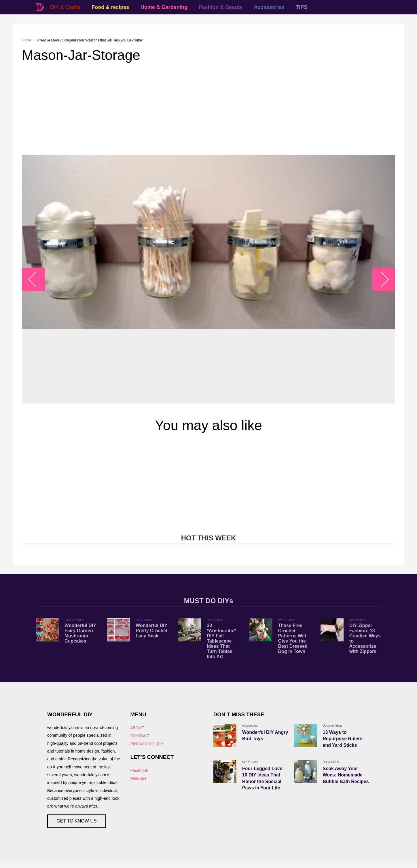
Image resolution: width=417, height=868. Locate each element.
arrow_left (36, 279)
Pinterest (138, 778)
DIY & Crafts (65, 7)
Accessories (269, 7)
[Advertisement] (195, 109)
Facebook (139, 770)
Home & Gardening (164, 7)
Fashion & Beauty (221, 7)
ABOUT (137, 728)
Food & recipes (110, 7)
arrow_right (381, 279)
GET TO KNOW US (77, 821)
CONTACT (140, 736)
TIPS (302, 7)
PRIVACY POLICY (147, 744)
